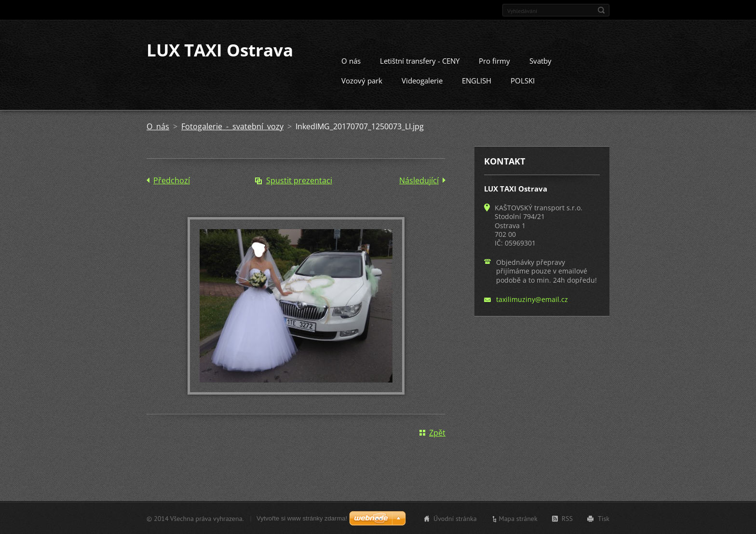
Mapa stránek (518, 518)
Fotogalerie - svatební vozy (232, 126)
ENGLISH (477, 80)
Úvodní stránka (455, 518)
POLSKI (523, 80)
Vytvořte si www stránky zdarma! (302, 518)
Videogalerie (422, 80)
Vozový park (362, 80)
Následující (419, 180)
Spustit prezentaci (299, 180)
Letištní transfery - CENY (420, 60)
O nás (351, 60)
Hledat (601, 10)
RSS (567, 518)
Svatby (540, 60)
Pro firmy (494, 60)
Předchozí (172, 180)
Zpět (437, 432)
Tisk (604, 518)
